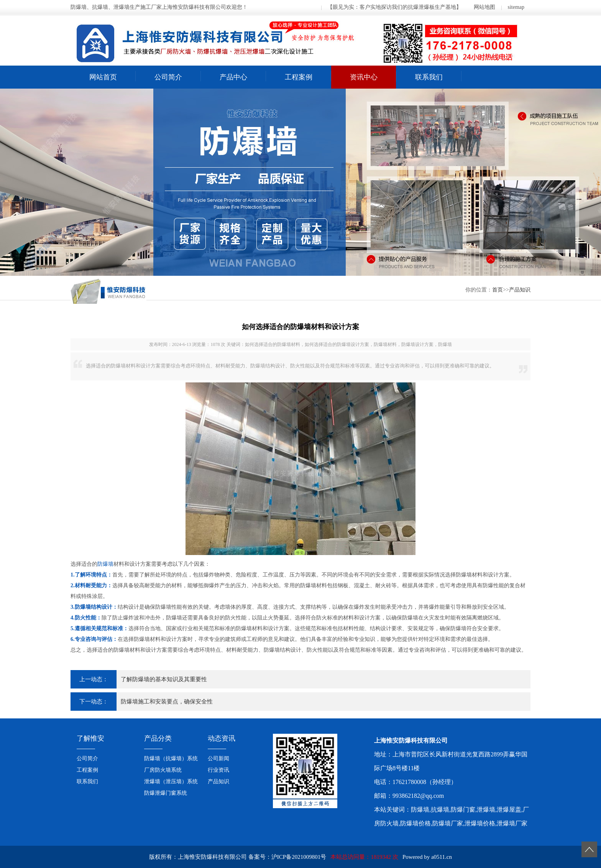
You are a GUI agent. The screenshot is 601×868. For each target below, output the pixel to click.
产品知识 (520, 290)
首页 (498, 290)
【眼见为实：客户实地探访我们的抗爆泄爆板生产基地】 (394, 7)
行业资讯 (218, 770)
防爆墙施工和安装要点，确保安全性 (167, 702)
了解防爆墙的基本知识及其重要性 (164, 679)
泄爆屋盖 (509, 810)
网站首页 (103, 77)
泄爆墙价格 (480, 823)
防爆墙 (105, 564)
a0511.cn (442, 857)
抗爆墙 (440, 810)
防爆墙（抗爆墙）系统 (171, 758)
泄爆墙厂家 (512, 823)
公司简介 (168, 77)
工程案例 (299, 77)
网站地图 (484, 7)
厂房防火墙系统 (163, 770)
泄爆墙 (486, 810)
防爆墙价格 (415, 823)
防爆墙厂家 (448, 823)
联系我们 (429, 77)
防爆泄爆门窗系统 (166, 793)
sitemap (516, 7)
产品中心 (233, 77)
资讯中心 (364, 77)
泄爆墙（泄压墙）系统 (171, 782)
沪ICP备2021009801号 (299, 857)
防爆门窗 (463, 810)
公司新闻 (218, 758)
